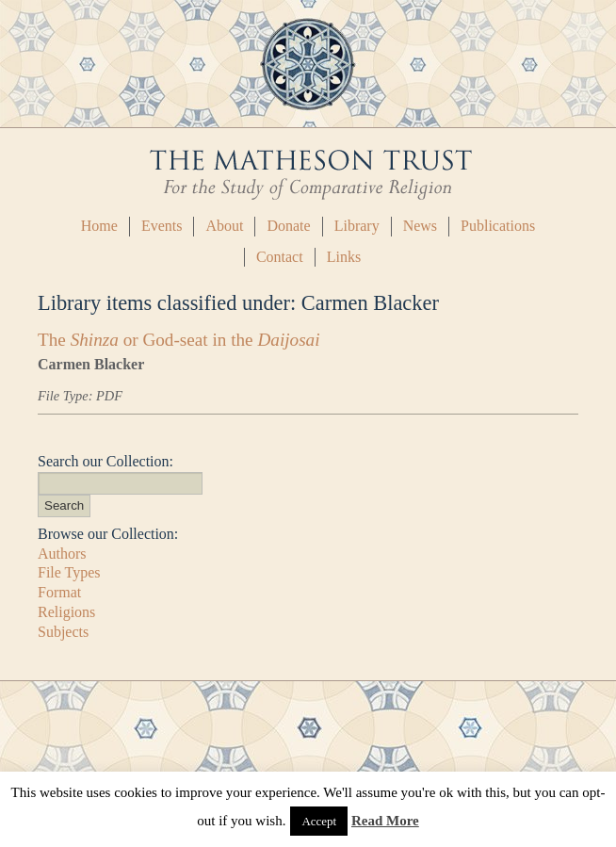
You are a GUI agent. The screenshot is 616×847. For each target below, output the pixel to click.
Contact (280, 257)
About (224, 226)
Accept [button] (319, 821)
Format (59, 592)
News (420, 226)
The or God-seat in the (179, 340)
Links (344, 257)
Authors (62, 554)
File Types (69, 572)
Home (99, 226)
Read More (385, 821)
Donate (288, 226)
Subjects (63, 632)
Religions (66, 612)
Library (357, 226)
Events (162, 226)
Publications (498, 226)
